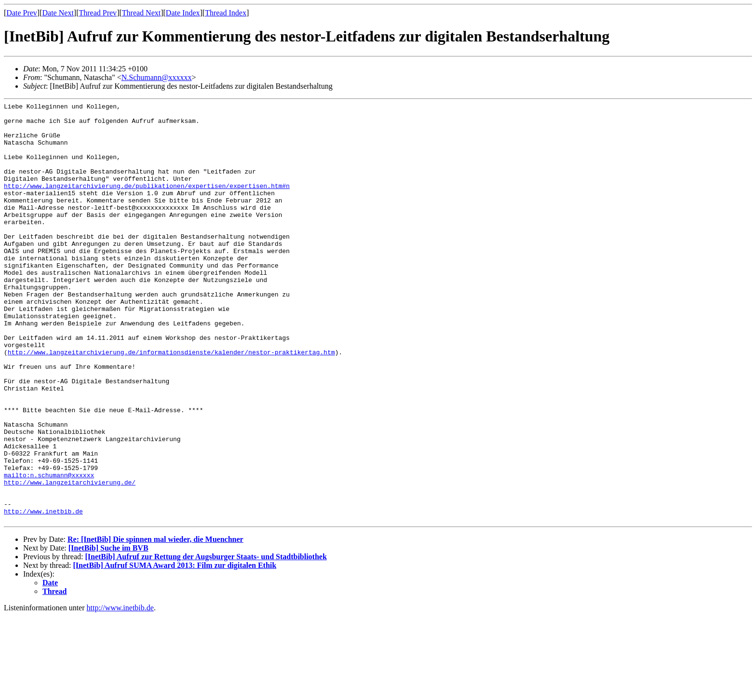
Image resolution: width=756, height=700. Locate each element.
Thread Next (141, 13)
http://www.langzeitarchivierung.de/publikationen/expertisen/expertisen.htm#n (147, 203)
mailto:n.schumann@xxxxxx (49, 550)
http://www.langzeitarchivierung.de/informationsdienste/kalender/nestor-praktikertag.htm (171, 403)
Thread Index (226, 13)
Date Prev (22, 13)
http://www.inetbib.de (43, 593)
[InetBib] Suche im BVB (108, 632)
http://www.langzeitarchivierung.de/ (70, 559)
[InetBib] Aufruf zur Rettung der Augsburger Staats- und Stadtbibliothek (206, 640)
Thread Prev (98, 13)
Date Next (58, 13)
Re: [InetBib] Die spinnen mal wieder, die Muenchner (155, 623)
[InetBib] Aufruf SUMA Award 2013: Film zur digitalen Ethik (175, 649)
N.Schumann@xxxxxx (157, 77)
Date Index (183, 13)
